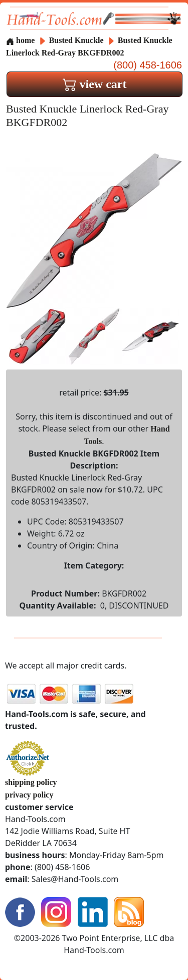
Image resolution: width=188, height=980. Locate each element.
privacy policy (29, 795)
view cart (95, 84)
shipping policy (31, 782)
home (20, 40)
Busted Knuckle (77, 40)
